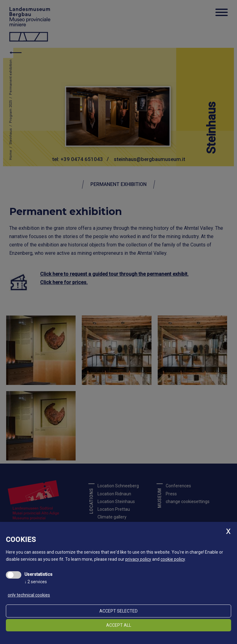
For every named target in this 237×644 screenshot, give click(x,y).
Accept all (119, 625)
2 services (36, 582)
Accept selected (118, 611)
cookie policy (173, 559)
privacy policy (138, 559)
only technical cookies (29, 595)
